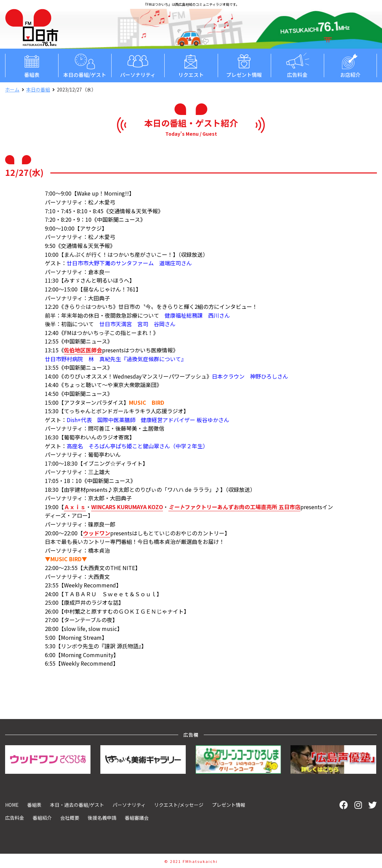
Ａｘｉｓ (75, 507)
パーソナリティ (138, 65)
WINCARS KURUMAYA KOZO (127, 507)
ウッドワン (97, 533)
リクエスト (191, 65)
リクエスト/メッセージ (179, 805)
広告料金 (297, 65)
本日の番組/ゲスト (85, 65)
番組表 (32, 65)
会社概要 (70, 818)
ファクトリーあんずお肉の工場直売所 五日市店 (234, 507)
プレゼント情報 (244, 65)
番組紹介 (42, 818)
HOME (12, 805)
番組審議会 (137, 818)
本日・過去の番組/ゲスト (77, 805)
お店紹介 (350, 65)
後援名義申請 (102, 818)
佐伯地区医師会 (83, 350)
